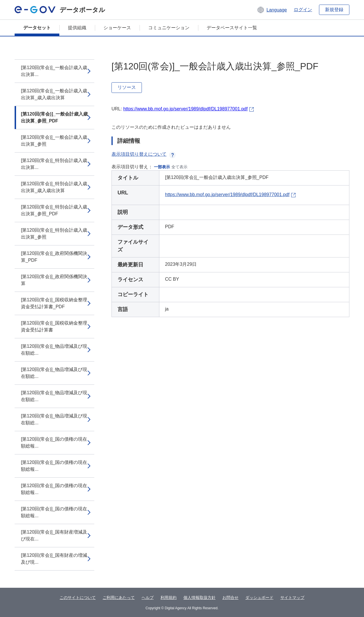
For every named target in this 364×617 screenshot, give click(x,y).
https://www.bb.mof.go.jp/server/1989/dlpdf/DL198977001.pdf (185, 109)
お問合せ (230, 598)
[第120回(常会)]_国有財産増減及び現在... (54, 535)
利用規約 (169, 598)
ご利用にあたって (119, 598)
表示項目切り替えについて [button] (144, 154)
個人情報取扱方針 (199, 598)
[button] (272, 10)
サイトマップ (292, 598)
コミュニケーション (169, 28)
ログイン (303, 10)
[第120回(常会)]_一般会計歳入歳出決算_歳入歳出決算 (54, 94)
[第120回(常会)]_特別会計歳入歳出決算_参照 (54, 234)
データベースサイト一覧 (232, 28)
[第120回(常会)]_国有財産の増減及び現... (54, 559)
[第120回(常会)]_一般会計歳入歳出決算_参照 (54, 141)
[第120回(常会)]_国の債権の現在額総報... (54, 443)
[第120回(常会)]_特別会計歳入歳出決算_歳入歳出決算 (54, 187)
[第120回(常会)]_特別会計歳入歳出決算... (54, 164)
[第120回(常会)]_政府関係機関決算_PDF (54, 257)
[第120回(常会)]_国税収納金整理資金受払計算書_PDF (54, 303)
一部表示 (162, 167)
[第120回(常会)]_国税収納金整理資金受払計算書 (54, 326)
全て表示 (179, 167)
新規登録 (334, 10)
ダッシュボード (259, 598)
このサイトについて (78, 598)
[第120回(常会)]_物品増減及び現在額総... (54, 350)
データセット (37, 28)
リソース (127, 87)
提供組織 (77, 28)
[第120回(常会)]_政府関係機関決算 (54, 280)
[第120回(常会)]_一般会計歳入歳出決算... (54, 71)
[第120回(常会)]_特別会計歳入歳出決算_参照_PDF (54, 210)
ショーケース (117, 28)
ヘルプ (148, 598)
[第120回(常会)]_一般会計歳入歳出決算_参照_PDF (54, 117)
